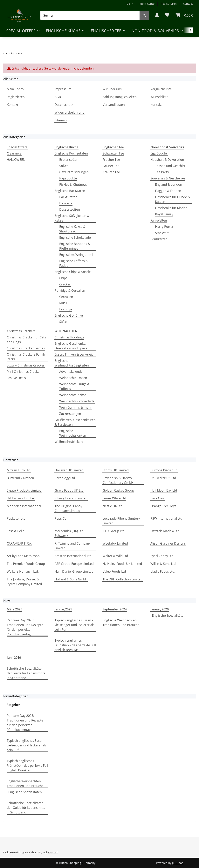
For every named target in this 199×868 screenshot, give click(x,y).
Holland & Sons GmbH (71, 579)
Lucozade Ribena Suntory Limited (121, 521)
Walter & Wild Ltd (115, 556)
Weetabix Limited (115, 543)
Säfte (63, 322)
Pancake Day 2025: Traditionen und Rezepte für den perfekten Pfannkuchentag (25, 627)
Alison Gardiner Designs (168, 543)
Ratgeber (13, 705)
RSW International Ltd (166, 518)
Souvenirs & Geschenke (168, 178)
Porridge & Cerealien (70, 291)
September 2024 (115, 609)
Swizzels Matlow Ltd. (165, 531)
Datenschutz (64, 105)
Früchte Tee (111, 160)
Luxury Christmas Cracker (26, 365)
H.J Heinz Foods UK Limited (122, 564)
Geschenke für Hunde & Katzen (173, 199)
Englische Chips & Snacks (73, 272)
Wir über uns (112, 89)
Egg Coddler (159, 153)
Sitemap (61, 120)
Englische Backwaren (70, 191)
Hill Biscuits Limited (21, 498)
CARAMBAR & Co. (19, 543)
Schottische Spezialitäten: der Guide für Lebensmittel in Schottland (27, 673)
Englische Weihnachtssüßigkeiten (72, 363)
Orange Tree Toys (163, 506)
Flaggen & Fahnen (168, 191)
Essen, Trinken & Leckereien (75, 354)
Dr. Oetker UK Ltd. (164, 478)
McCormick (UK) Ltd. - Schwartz (70, 533)
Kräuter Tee (111, 172)
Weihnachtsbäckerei (69, 442)
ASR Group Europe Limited (74, 564)
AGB (58, 97)
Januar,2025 (63, 609)
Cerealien (66, 297)
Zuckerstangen (70, 414)
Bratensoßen (69, 160)
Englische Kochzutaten (71, 153)
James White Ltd (114, 498)
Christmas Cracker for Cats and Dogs (26, 340)
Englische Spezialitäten (169, 615)
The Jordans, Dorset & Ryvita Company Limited (24, 582)
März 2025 (14, 609)
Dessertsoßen (70, 209)
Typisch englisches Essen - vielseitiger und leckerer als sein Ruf (75, 625)
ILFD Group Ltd (114, 531)
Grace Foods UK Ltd (69, 490)
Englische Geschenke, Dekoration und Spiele (71, 346)
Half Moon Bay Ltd (164, 490)
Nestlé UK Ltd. (113, 506)
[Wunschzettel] (167, 15)
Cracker (65, 284)
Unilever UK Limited (69, 470)
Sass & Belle (16, 531)
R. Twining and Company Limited (73, 546)
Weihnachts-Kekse (73, 395)
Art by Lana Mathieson (23, 556)
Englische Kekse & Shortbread (72, 229)
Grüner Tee (111, 166)
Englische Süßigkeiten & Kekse (72, 218)
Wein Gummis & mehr (75, 407)
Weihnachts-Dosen (73, 378)
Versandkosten (114, 105)
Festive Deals (16, 378)
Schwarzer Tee (113, 153)
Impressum (63, 89)
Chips (63, 278)
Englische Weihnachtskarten (73, 433)
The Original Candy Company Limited (68, 508)
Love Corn (158, 498)
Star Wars (162, 233)
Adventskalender (72, 372)
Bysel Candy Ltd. (162, 556)
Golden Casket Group (118, 490)
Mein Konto (147, 4)
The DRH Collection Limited (123, 579)
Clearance (14, 153)
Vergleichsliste (161, 89)
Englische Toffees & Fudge (74, 263)
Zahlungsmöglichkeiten (120, 97)
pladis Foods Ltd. (163, 571)
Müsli (63, 303)
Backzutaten (68, 197)
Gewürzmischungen (74, 172)
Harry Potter (164, 227)
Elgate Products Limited (24, 490)
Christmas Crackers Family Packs (26, 357)
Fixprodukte (68, 178)
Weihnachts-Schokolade (77, 401)
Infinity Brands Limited (71, 498)
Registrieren (169, 4)
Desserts (66, 203)
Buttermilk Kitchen (20, 478)
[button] (157, 15)
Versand (53, 852)
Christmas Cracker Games (26, 348)
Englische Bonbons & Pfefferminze (75, 246)
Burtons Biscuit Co (164, 470)
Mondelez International (24, 506)
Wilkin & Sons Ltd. (163, 564)
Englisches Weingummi (76, 255)
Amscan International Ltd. (73, 556)
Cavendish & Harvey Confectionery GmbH (118, 480)
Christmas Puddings (69, 337)
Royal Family (164, 214)
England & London (169, 185)
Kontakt (188, 4)
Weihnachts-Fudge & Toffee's (74, 386)
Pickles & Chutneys (73, 185)
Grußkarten (159, 239)
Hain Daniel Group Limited (74, 571)
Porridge (66, 309)
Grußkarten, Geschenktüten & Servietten (75, 422)
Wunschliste (159, 97)
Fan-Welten (159, 220)
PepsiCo (61, 518)
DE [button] (128, 4)
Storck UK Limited (116, 470)
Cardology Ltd (65, 478)
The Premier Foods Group (26, 564)
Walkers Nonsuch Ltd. (23, 571)
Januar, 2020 (160, 609)
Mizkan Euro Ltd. (19, 470)
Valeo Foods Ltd (114, 571)
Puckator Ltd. (17, 518)
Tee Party (162, 172)
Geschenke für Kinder (171, 208)
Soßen (64, 166)
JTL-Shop (178, 863)
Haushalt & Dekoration (167, 160)
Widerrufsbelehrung (69, 112)
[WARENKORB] (184, 15)
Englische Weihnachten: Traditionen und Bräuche (121, 623)
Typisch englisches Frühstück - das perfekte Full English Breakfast (75, 645)
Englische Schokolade (75, 238)
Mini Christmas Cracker (24, 372)
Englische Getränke (69, 315)
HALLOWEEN (16, 160)
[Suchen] (90, 15)
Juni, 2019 (14, 658)
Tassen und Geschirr (170, 166)
